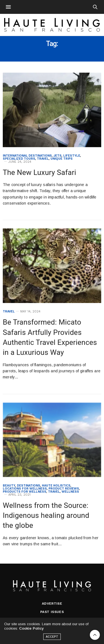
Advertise (52, 604)
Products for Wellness (25, 492)
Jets (58, 156)
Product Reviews (64, 489)
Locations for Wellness (25, 489)
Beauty (9, 486)
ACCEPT (52, 638)
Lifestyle (72, 156)
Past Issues (52, 612)
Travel (43, 159)
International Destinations (27, 156)
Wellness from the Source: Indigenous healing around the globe (46, 516)
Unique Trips (62, 159)
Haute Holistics (56, 486)
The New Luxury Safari (40, 172)
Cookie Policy (31, 630)
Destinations (29, 486)
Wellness (70, 492)
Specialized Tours (19, 159)
